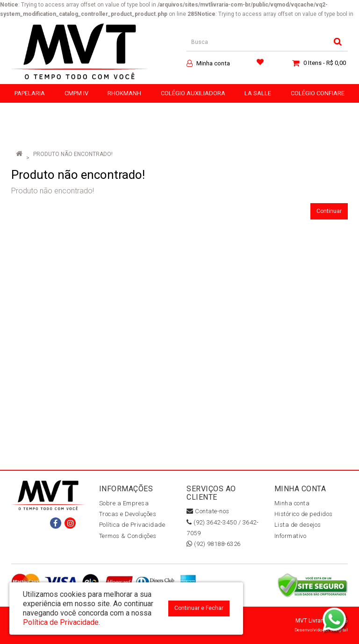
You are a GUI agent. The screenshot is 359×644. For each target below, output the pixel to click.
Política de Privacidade (132, 525)
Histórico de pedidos (304, 514)
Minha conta (292, 503)
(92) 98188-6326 (214, 544)
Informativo (291, 536)
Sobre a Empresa (124, 503)
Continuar (329, 211)
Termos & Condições (128, 536)
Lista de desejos (298, 525)
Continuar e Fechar (199, 608)
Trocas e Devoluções (128, 514)
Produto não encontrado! (73, 154)
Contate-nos (208, 511)
